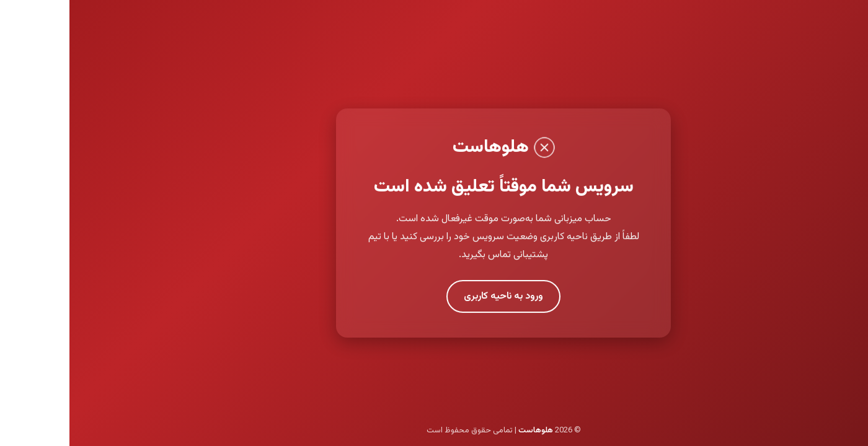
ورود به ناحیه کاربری (434, 296)
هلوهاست (466, 431)
